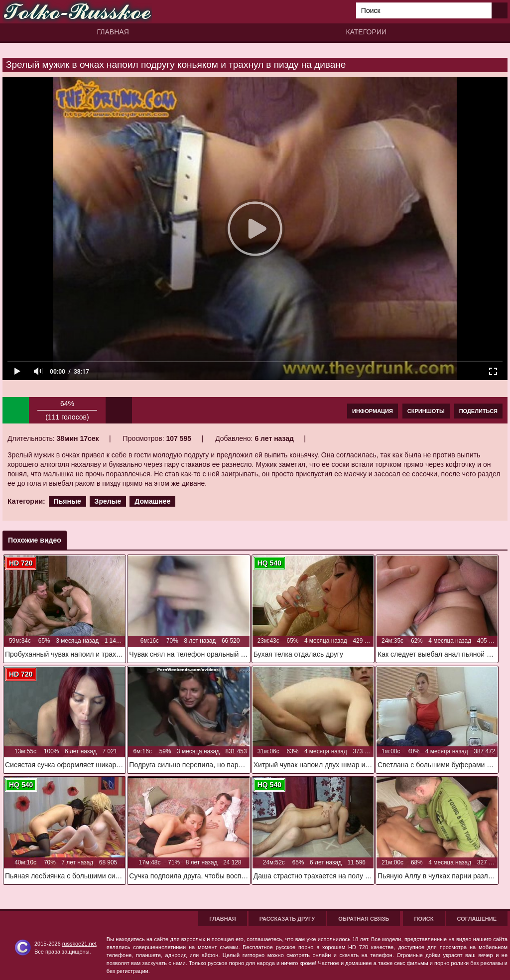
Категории (366, 32)
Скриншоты (426, 411)
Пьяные (67, 501)
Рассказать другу (287, 919)
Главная (113, 32)
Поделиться (478, 411)
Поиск (424, 919)
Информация (373, 411)
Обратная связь (364, 919)
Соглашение (477, 919)
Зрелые (108, 501)
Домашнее (152, 501)
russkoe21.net (79, 944)
